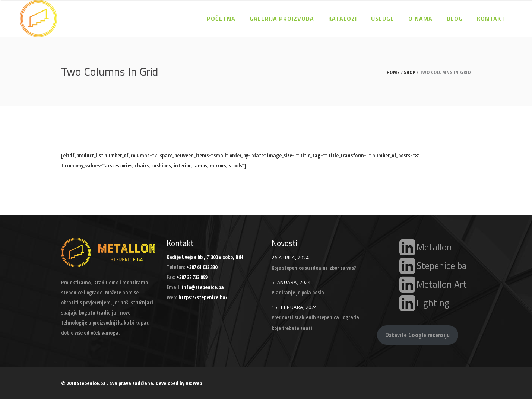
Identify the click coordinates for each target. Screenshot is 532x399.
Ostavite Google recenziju (417, 335)
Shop (410, 72)
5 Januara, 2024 (291, 282)
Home (393, 72)
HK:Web (194, 383)
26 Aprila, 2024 (290, 258)
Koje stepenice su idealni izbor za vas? (314, 268)
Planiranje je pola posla (298, 292)
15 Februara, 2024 (294, 307)
